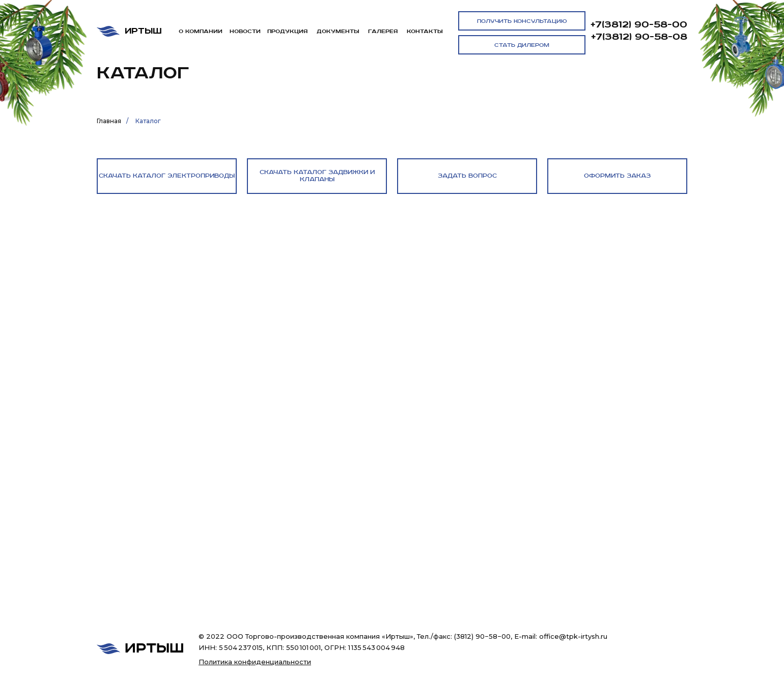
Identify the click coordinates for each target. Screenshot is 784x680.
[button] (522, 21)
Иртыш (143, 31)
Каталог (148, 121)
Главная (109, 121)
